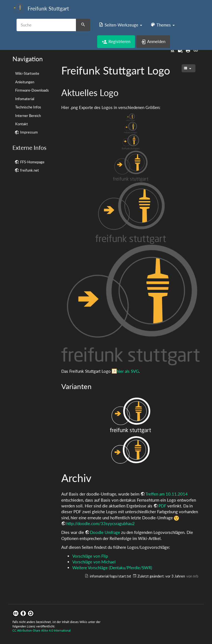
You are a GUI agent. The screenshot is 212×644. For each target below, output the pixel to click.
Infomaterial (25, 99)
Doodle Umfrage (105, 532)
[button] (120, 25)
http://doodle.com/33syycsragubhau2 (100, 523)
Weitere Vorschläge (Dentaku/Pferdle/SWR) (112, 568)
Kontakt (22, 124)
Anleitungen (25, 82)
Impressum (29, 132)
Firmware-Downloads (32, 90)
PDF (162, 506)
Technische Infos (28, 107)
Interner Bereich (28, 116)
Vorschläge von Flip (90, 556)
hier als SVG (128, 371)
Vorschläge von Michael (94, 562)
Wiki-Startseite (27, 73)
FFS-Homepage (32, 162)
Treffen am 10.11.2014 (167, 494)
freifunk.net (30, 170)
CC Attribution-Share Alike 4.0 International (42, 630)
